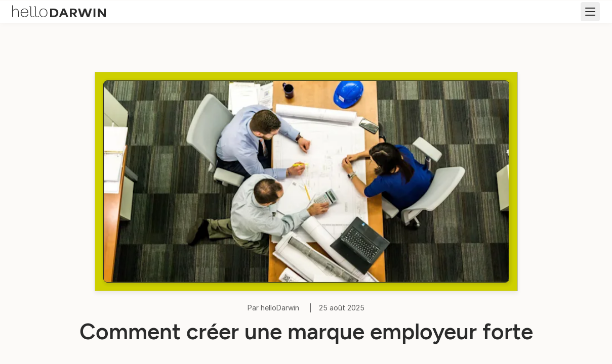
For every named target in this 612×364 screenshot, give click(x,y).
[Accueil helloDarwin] (62, 10)
